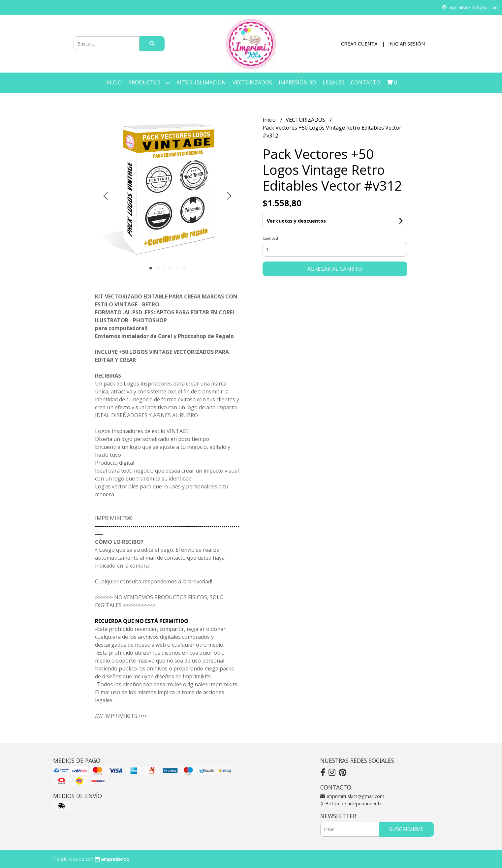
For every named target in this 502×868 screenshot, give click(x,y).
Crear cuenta (359, 44)
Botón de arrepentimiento (351, 804)
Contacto (366, 82)
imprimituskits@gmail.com (352, 796)
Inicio (113, 82)
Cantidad (270, 238)
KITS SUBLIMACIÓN (201, 82)
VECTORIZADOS (252, 82)
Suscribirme (407, 829)
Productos (149, 83)
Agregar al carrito (335, 269)
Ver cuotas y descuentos (296, 221)
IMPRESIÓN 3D (297, 82)
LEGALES (333, 82)
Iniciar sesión (407, 44)
